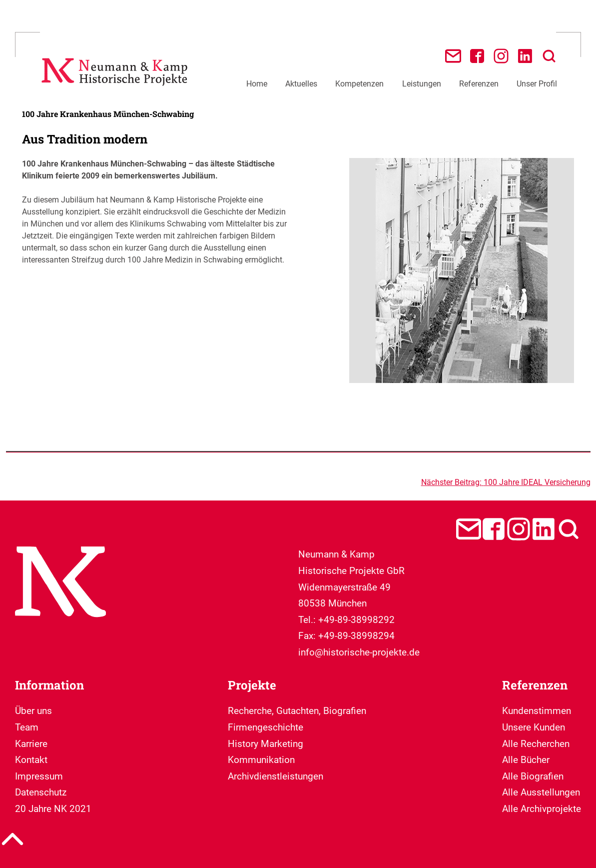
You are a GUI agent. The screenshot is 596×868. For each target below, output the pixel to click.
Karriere (31, 744)
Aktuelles (301, 84)
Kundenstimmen (537, 711)
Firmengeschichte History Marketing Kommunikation (266, 743)
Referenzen (479, 84)
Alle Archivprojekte (542, 809)
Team (27, 727)
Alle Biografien (533, 776)
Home (257, 84)
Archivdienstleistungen (276, 776)
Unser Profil (537, 84)
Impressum (39, 776)
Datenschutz (41, 792)
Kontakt (31, 760)
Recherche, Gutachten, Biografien (297, 711)
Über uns (33, 711)
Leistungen (422, 84)
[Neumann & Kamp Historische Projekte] (117, 90)
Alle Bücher (526, 760)
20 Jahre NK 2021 (53, 809)
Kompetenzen (359, 84)
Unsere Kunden (534, 727)
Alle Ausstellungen (541, 792)
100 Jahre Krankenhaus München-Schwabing (108, 114)
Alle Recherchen (536, 744)
